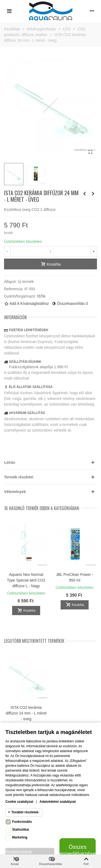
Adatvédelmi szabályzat (58, 802)
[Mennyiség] (50, 252)
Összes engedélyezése (78, 850)
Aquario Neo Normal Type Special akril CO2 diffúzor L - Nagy (26, 580)
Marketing (20, 837)
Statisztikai (21, 830)
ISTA (41, 296)
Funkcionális (22, 822)
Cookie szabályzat (19, 802)
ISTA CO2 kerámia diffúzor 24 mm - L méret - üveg (26, 713)
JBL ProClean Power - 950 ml (75, 577)
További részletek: (25, 812)
